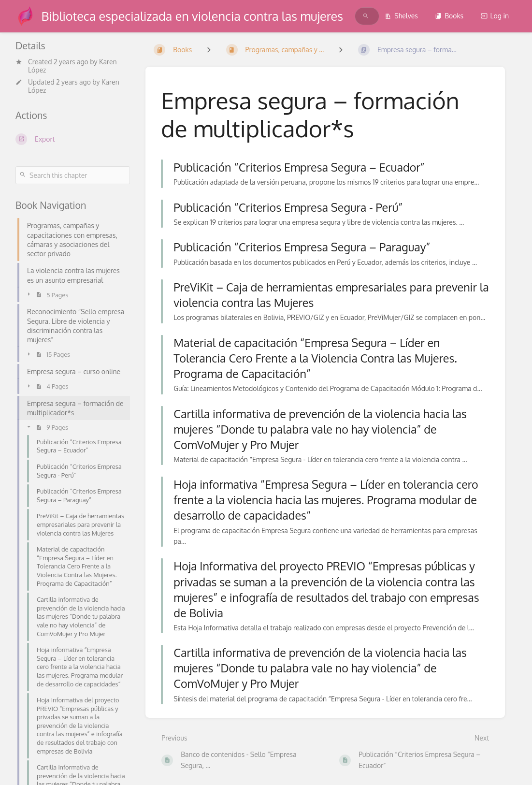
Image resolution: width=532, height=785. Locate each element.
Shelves (401, 16)
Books (449, 16)
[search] (360, 16)
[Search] (366, 16)
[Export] (73, 139)
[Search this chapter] (73, 175)
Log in (495, 16)
